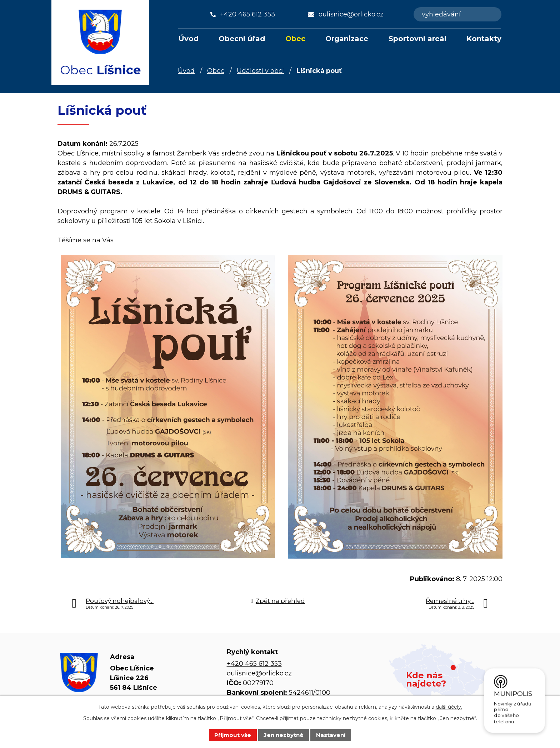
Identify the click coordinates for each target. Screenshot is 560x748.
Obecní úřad (242, 39)
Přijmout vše (233, 735)
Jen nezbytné (284, 735)
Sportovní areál (417, 39)
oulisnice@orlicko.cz (259, 673)
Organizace (347, 39)
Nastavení (331, 735)
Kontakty (484, 39)
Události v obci (260, 71)
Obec (295, 39)
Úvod (188, 39)
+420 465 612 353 (254, 664)
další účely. (449, 707)
